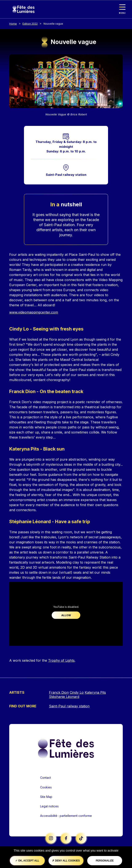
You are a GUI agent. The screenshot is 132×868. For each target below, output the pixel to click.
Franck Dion (59, 692)
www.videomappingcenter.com (34, 312)
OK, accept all (27, 861)
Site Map (46, 797)
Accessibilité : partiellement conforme (66, 816)
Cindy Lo (77, 692)
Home (13, 24)
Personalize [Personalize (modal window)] (105, 861)
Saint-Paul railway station (66, 175)
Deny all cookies (66, 861)
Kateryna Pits (95, 692)
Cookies (46, 787)
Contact (46, 778)
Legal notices (49, 806)
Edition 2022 (30, 24)
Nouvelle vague (53, 24)
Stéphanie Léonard (64, 697)
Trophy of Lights (61, 660)
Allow (66, 615)
